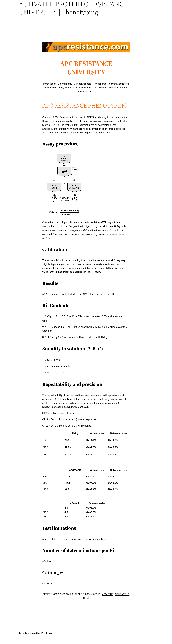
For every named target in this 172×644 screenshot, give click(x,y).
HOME (87, 598)
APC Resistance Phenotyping (92, 88)
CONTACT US (122, 594)
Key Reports (99, 84)
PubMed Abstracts (118, 84)
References (50, 88)
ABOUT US (108, 594)
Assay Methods (66, 88)
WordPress (46, 633)
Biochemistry (65, 84)
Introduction (50, 84)
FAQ (92, 92)
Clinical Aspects (83, 84)
